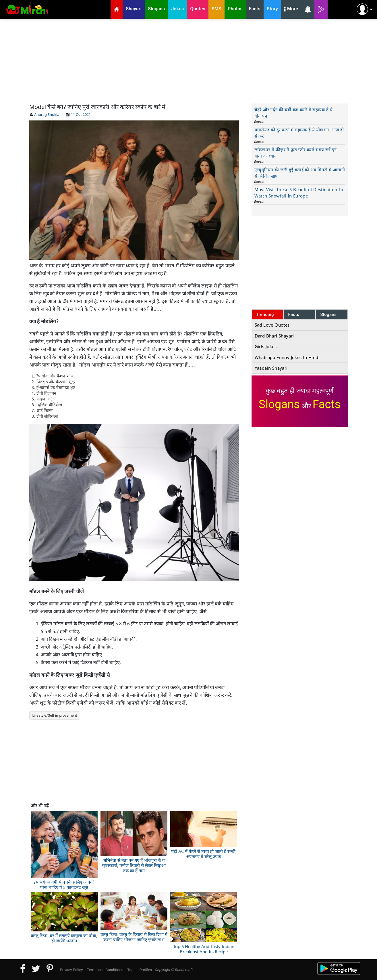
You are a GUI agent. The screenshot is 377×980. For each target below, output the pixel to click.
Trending (265, 314)
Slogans (328, 314)
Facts (294, 314)
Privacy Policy (71, 970)
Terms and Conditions (105, 970)
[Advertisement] (189, 60)
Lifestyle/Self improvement (55, 715)
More (291, 9)
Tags (131, 970)
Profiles (146, 970)
